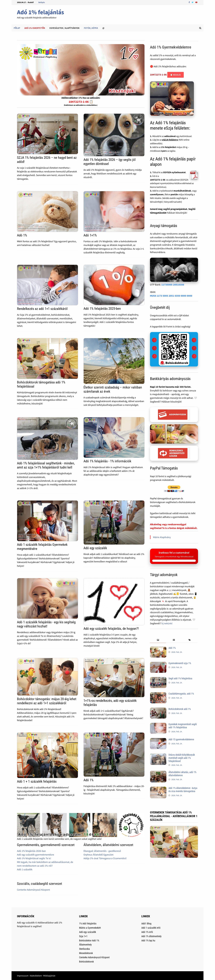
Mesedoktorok (86, 953)
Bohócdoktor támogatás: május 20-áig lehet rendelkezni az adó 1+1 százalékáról (47, 701)
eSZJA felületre (170, 140)
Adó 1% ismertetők (35, 28)
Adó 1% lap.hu (148, 940)
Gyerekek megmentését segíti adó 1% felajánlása (183, 726)
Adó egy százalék (95, 548)
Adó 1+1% (90, 235)
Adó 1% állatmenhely (151, 936)
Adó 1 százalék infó (151, 928)
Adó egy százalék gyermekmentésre (36, 855)
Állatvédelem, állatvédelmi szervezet (108, 845)
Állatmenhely (85, 945)
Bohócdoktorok (86, 962)
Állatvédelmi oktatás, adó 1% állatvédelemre (182, 774)
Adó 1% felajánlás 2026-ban (31, 851)
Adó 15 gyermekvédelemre (181, 739)
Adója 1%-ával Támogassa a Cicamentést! (105, 858)
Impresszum (23, 976)
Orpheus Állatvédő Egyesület (98, 855)
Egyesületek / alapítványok (65, 28)
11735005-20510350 (173, 285)
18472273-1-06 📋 (81, 102)
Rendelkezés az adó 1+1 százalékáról (42, 309)
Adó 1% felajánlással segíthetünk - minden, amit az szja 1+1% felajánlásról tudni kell (46, 465)
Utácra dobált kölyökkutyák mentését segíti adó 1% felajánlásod (182, 758)
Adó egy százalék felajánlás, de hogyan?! (111, 629)
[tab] (158, 640)
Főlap (17, 28)
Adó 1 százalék (25, 869)
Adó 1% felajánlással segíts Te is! (34, 858)
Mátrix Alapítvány (162, 537)
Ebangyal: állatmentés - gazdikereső (102, 851)
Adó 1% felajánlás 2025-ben (102, 309)
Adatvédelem (36, 976)
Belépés (42, 2)
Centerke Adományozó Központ (33, 890)
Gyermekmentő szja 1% (180, 663)
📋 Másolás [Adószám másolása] (176, 75)
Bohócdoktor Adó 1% (89, 940)
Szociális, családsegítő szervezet (39, 884)
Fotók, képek (91, 28)
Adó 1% (22, 235)
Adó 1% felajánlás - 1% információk (107, 461)
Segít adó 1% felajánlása (180, 678)
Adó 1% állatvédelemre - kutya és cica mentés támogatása (183, 790)
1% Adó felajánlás (88, 923)
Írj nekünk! (167, 623)
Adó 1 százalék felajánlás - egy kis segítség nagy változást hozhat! (46, 624)
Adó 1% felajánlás (40, 12)
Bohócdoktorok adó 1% (180, 709)
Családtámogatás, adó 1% (181, 694)
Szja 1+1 (83, 936)
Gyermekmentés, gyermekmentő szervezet (46, 845)
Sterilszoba (84, 949)
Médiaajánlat (49, 976)
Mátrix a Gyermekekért (90, 928)
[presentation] (158, 640)
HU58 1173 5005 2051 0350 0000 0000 (171, 296)
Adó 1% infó (147, 932)
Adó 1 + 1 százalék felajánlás (37, 781)
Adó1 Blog (146, 923)
